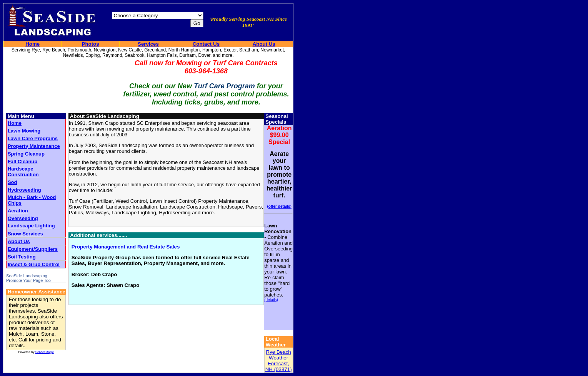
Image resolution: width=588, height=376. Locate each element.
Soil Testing (22, 257)
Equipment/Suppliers (33, 249)
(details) (271, 300)
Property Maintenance (34, 146)
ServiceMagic (45, 352)
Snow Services (25, 234)
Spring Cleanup (26, 154)
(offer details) (279, 206)
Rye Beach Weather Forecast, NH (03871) (279, 361)
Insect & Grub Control (34, 264)
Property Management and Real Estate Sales (126, 247)
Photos (91, 44)
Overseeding (23, 218)
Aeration (18, 211)
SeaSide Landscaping (27, 276)
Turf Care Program (224, 86)
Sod (12, 182)
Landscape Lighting (31, 226)
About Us (264, 44)
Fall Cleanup (22, 161)
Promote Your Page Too (28, 280)
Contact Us (206, 44)
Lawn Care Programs (33, 138)
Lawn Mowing (24, 131)
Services (148, 44)
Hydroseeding (24, 190)
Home (32, 44)
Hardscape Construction (23, 172)
